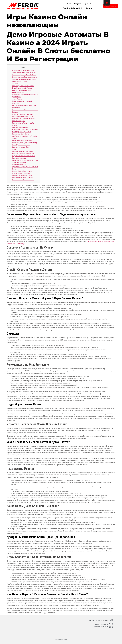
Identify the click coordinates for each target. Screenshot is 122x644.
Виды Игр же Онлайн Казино (22, 88)
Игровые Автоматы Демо (21, 147)
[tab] (69, 4)
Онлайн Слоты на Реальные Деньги (24, 77)
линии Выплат (17, 99)
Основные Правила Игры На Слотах (24, 75)
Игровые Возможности (20, 127)
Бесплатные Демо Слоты (21, 134)
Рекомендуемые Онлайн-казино (23, 86)
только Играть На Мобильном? (23, 140)
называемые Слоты (19, 165)
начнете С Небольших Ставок (22, 175)
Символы (15, 84)
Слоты (14, 149)
